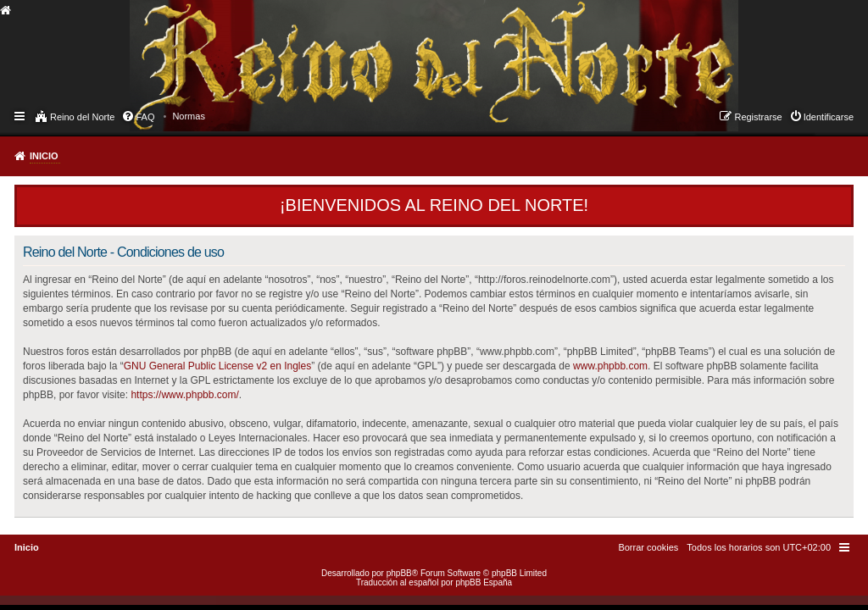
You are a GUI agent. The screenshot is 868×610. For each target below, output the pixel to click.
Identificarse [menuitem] (829, 117)
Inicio (44, 156)
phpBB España (484, 582)
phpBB (399, 573)
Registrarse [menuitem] (758, 117)
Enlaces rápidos (21, 115)
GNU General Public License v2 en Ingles (217, 366)
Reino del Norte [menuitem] (82, 117)
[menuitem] (189, 116)
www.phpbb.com (610, 366)
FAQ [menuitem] (145, 117)
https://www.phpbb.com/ (184, 395)
